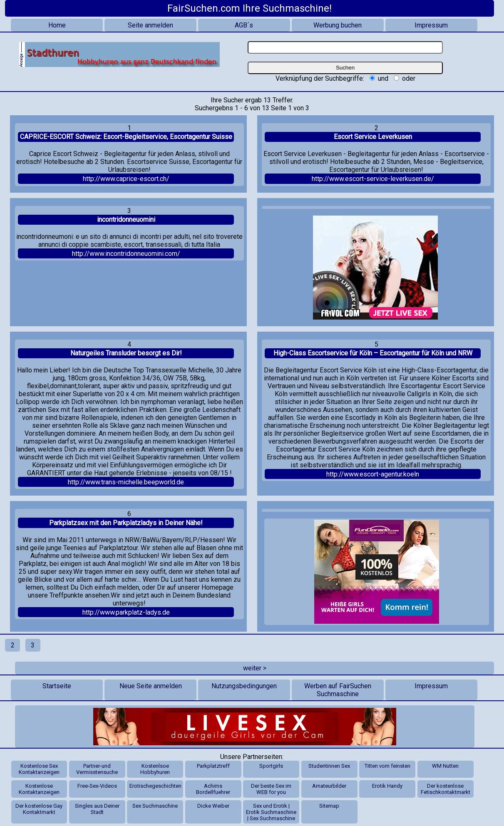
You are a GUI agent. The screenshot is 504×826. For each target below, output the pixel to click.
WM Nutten (445, 766)
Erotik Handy (387, 786)
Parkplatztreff (213, 766)
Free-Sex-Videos (97, 786)
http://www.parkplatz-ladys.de (126, 612)
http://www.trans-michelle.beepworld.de (126, 482)
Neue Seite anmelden (151, 686)
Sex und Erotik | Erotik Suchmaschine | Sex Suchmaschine (271, 812)
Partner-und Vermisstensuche (97, 769)
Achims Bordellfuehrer (213, 789)
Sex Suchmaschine (155, 806)
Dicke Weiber (213, 806)
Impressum (431, 25)
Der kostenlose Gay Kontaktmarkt (39, 809)
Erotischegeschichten (155, 786)
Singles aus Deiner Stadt (97, 809)
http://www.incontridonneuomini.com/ (126, 254)
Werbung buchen (338, 25)
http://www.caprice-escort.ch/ (126, 179)
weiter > (255, 668)
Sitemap (329, 806)
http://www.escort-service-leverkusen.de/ (373, 179)
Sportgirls (271, 766)
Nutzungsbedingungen (244, 686)
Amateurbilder (329, 786)
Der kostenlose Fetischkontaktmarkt (446, 789)
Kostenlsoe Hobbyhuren (155, 769)
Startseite (57, 686)
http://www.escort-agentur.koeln (373, 474)
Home (57, 25)
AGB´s (244, 25)
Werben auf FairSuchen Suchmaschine (338, 690)
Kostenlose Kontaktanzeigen (39, 789)
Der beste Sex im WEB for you (271, 789)
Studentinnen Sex (329, 766)
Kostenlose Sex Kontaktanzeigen (39, 769)
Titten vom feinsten (387, 766)
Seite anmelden (150, 25)
